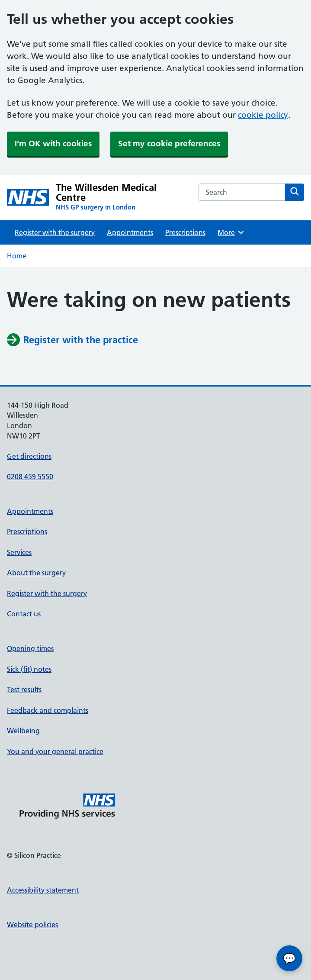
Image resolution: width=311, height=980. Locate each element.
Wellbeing (23, 731)
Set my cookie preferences (169, 143)
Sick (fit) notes (29, 669)
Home (17, 256)
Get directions (29, 456)
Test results (24, 690)
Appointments (130, 232)
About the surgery (36, 573)
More (231, 232)
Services (19, 552)
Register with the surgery (55, 232)
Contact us (24, 614)
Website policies (32, 925)
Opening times (30, 648)
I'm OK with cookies (53, 143)
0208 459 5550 (30, 477)
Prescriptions (185, 232)
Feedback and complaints (48, 710)
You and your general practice (55, 751)
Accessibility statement (43, 890)
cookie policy (263, 115)
